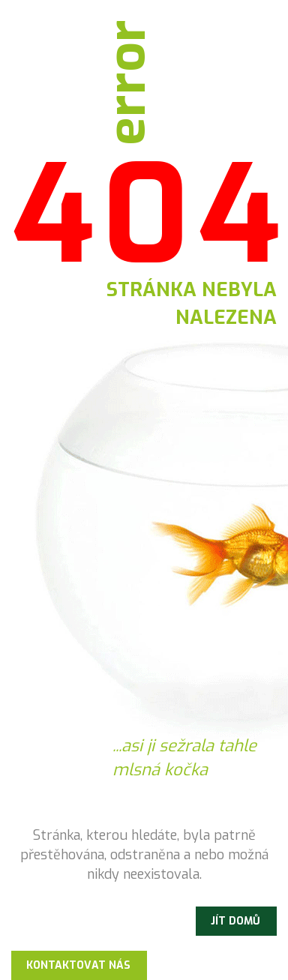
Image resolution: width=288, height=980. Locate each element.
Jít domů (235, 921)
